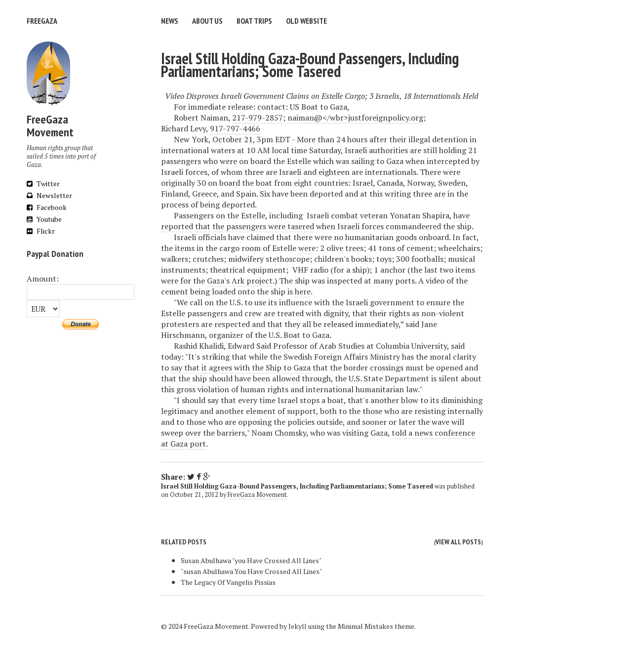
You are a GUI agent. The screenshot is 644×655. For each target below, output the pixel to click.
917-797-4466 (235, 128)
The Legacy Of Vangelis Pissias (228, 582)
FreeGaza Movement (257, 495)
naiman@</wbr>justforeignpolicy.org (355, 118)
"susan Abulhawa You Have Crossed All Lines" (251, 571)
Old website (306, 21)
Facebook (47, 207)
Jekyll (298, 626)
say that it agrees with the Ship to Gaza (241, 368)
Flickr (41, 231)
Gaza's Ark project (240, 281)
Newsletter (49, 195)
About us (207, 21)
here (303, 291)
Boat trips (254, 21)
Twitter (43, 184)
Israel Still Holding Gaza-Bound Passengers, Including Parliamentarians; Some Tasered (310, 65)
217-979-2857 (258, 118)
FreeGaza (42, 21)
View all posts (458, 542)
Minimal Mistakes (365, 626)
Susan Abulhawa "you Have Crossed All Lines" (251, 560)
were (307, 248)
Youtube (44, 219)
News (170, 21)
